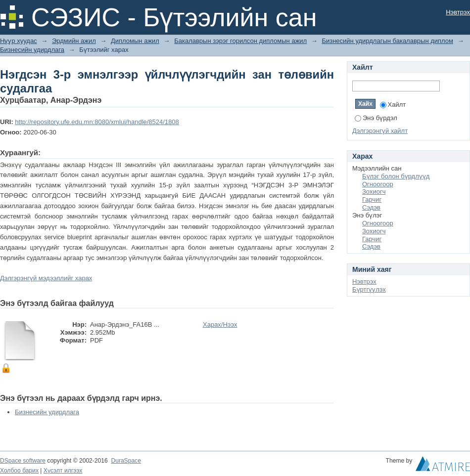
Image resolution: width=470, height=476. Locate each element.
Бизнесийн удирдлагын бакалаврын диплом (387, 41)
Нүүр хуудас (19, 41)
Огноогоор (378, 184)
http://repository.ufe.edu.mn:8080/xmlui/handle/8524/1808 (97, 122)
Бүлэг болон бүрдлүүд (396, 176)
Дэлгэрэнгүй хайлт (380, 131)
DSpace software (23, 461)
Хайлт (393, 105)
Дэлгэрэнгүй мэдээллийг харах (46, 278)
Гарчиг (372, 199)
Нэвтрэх (458, 12)
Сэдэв (371, 207)
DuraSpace (126, 461)
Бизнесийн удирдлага (32, 50)
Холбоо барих (19, 471)
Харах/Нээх (220, 325)
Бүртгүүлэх (369, 289)
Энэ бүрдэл (376, 118)
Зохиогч (374, 192)
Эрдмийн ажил (74, 41)
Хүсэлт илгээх (63, 471)
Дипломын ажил (135, 41)
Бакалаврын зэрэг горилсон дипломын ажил (240, 41)
